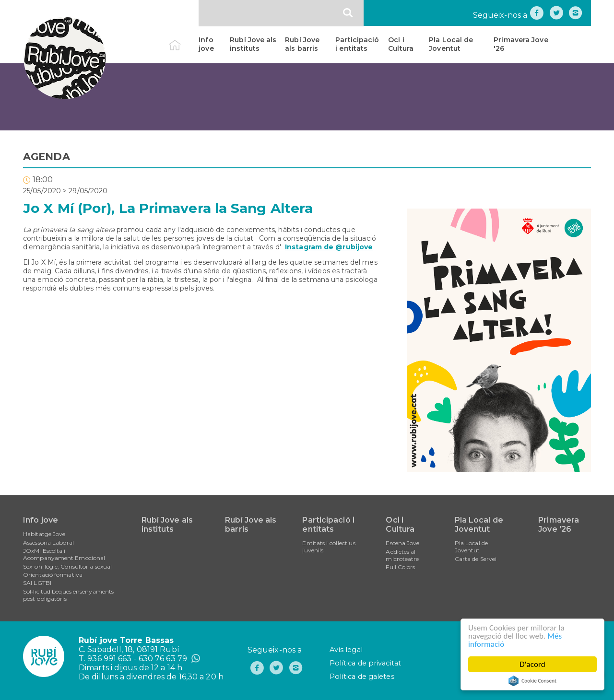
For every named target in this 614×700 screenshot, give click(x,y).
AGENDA (47, 157)
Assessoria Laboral (48, 542)
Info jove (206, 44)
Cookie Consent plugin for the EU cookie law (532, 681)
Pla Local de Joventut (451, 44)
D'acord (532, 664)
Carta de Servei (476, 559)
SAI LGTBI (37, 583)
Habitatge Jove (44, 534)
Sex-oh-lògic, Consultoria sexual (67, 566)
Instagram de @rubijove (329, 247)
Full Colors (400, 567)
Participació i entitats (357, 44)
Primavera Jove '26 (521, 44)
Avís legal (346, 650)
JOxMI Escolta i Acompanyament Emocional (64, 554)
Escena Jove (402, 543)
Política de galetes (362, 677)
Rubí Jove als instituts (253, 44)
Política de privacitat (365, 663)
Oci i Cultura (401, 44)
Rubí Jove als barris (302, 44)
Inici (183, 40)
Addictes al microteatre (402, 555)
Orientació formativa (53, 575)
